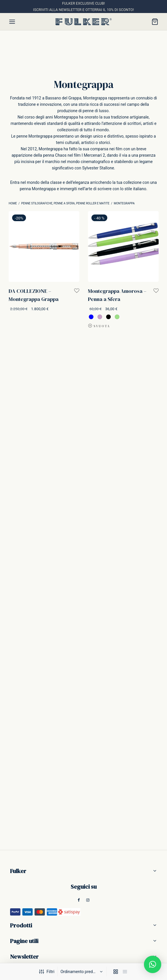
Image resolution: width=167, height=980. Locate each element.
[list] (125, 972)
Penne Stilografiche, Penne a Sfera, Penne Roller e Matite (65, 203)
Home (13, 203)
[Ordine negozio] (83, 972)
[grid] (116, 972)
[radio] (91, 317)
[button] (153, 964)
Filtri (47, 972)
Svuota (102, 326)
